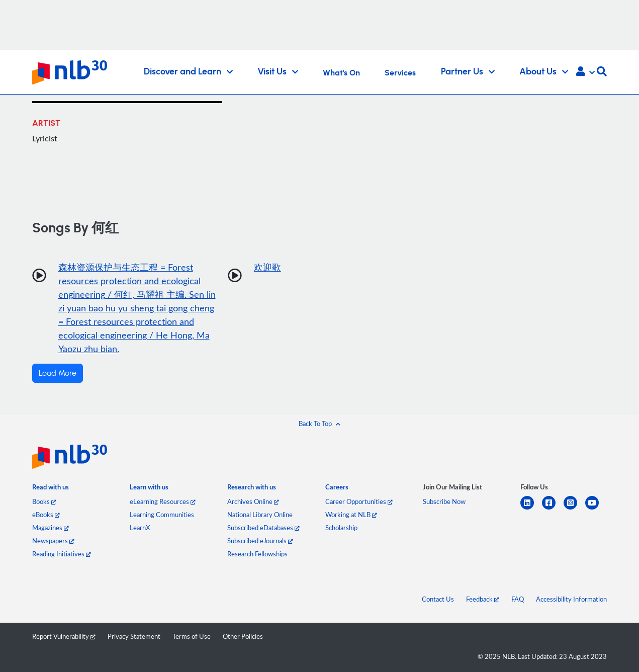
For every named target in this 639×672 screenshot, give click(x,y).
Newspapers (53, 541)
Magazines (51, 528)
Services (400, 73)
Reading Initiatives (62, 554)
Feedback (483, 599)
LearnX (140, 528)
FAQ (518, 599)
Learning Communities (162, 515)
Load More (58, 373)
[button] (585, 72)
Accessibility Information (571, 599)
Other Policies (243, 636)
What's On (341, 73)
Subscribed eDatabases (263, 528)
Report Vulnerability (64, 636)
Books (44, 501)
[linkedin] (531, 509)
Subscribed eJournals (260, 541)
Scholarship (341, 528)
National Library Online (260, 515)
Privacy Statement (134, 636)
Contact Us (438, 599)
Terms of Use (192, 636)
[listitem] (51, 489)
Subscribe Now (444, 501)
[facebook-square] (553, 509)
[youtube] (596, 509)
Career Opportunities (359, 501)
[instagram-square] (574, 509)
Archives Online (253, 501)
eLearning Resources (163, 501)
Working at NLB (351, 515)
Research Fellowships (257, 554)
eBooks (46, 515)
